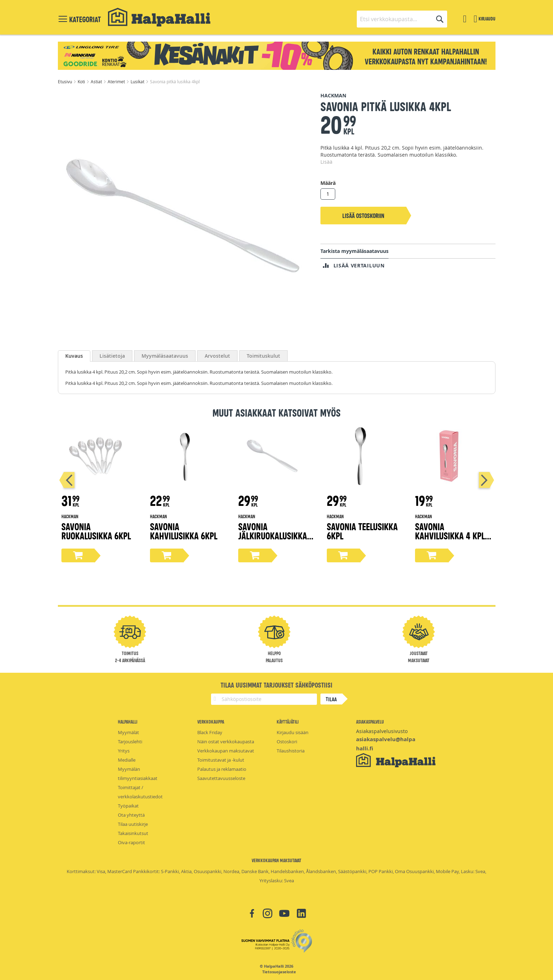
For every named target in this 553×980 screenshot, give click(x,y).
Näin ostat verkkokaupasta (226, 742)
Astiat (97, 81)
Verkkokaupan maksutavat (226, 751)
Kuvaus (74, 356)
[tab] (74, 356)
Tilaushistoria (291, 751)
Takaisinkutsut (133, 833)
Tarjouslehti (130, 742)
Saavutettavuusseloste (221, 778)
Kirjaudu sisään (293, 732)
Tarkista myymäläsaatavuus (354, 251)
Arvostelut (217, 356)
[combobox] (402, 19)
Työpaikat (128, 806)
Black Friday (210, 732)
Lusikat (138, 81)
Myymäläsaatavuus (165, 356)
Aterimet (117, 81)
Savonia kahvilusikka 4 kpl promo (450, 535)
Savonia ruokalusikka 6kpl (96, 531)
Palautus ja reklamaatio (222, 769)
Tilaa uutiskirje (133, 824)
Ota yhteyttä (131, 815)
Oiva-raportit (131, 842)
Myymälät (128, 732)
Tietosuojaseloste (279, 972)
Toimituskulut (263, 356)
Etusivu (65, 81)
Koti (82, 81)
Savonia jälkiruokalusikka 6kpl (273, 535)
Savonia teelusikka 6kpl (362, 531)
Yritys (124, 751)
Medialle (127, 760)
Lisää (326, 162)
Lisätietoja (112, 356)
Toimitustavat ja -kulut (221, 760)
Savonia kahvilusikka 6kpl (184, 531)
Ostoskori (287, 742)
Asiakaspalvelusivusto (382, 731)
